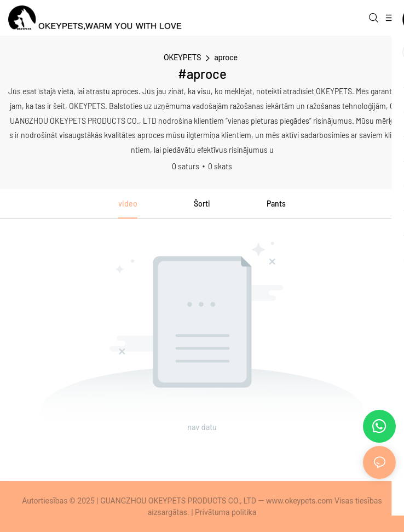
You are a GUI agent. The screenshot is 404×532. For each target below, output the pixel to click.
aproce (226, 58)
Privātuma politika (226, 512)
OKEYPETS (182, 58)
